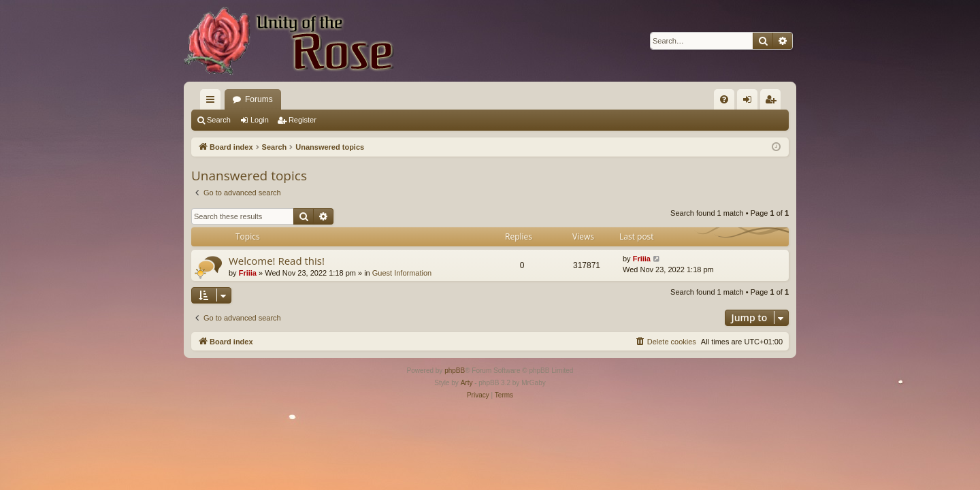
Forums (259, 99)
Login (260, 120)
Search (219, 120)
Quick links (213, 102)
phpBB (455, 371)
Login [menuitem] (750, 102)
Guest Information (402, 273)
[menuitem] (724, 99)
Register (303, 120)
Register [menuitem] (773, 102)
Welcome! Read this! (277, 261)
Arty (467, 383)
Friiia (248, 273)
